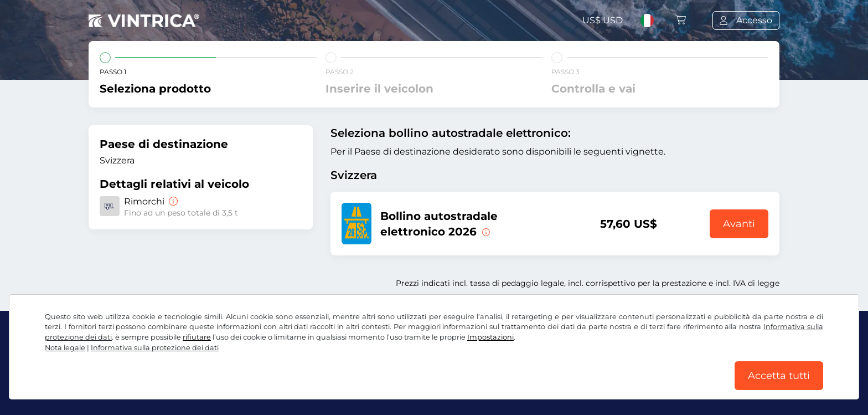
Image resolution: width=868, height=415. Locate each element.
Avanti (739, 224)
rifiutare (197, 337)
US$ (603, 20)
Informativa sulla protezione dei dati (155, 348)
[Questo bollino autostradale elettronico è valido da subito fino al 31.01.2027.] (485, 232)
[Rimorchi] (172, 201)
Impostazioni (490, 337)
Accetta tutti (779, 376)
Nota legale (65, 348)
